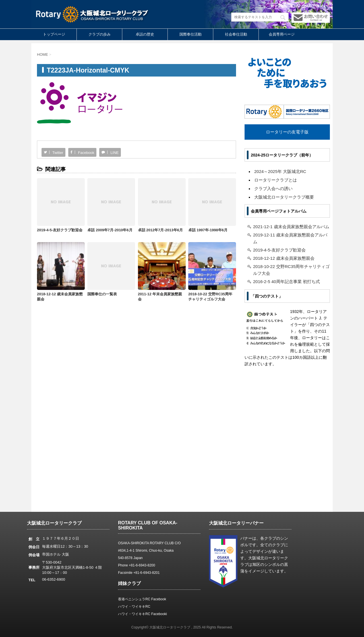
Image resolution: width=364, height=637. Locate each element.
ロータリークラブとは (276, 180)
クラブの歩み (100, 34)
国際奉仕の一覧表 (102, 294)
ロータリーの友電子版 (287, 132)
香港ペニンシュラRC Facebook (142, 599)
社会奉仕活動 (236, 34)
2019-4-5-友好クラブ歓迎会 (60, 230)
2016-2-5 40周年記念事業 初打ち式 (287, 282)
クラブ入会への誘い (273, 188)
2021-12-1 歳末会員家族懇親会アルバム (291, 227)
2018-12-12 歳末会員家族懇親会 (284, 258)
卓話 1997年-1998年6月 (208, 230)
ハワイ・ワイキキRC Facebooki (142, 614)
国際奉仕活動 (191, 34)
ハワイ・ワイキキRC (134, 607)
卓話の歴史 (145, 34)
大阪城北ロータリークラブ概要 (284, 197)
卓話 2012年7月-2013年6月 (160, 230)
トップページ (54, 34)
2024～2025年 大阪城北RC (280, 171)
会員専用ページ (282, 34)
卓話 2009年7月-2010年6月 (110, 230)
